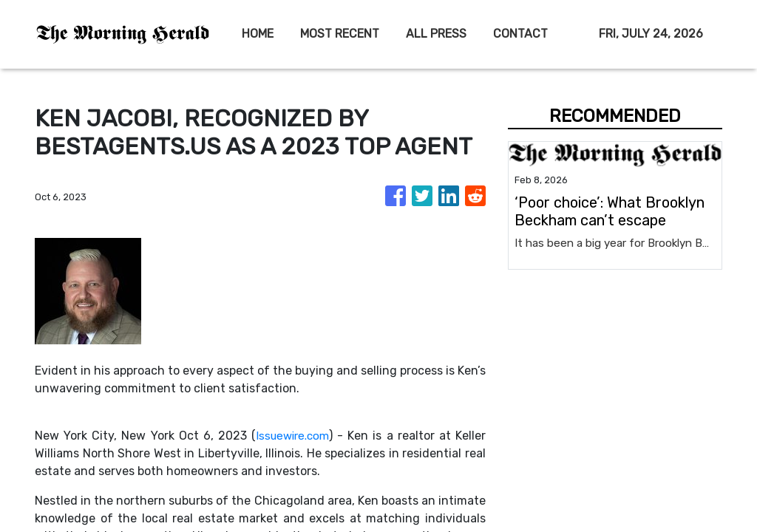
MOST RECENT (340, 34)
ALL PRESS (436, 34)
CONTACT (520, 34)
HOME (258, 34)
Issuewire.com (292, 436)
